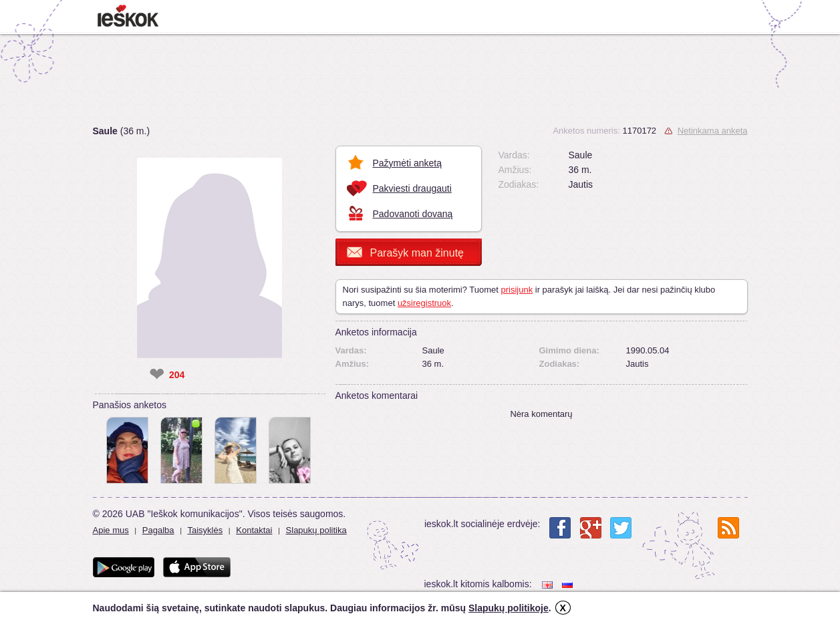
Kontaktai (254, 530)
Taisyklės (205, 530)
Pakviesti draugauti (412, 188)
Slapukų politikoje (509, 608)
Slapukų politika (316, 530)
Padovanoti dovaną (413, 214)
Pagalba (158, 530)
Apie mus (111, 530)
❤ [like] (157, 375)
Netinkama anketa (713, 131)
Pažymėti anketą (408, 163)
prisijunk (517, 290)
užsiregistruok (424, 303)
